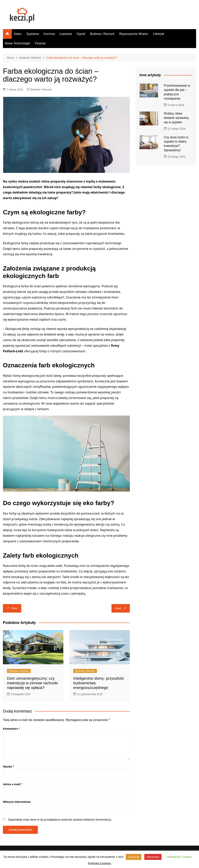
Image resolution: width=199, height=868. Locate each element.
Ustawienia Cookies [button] (179, 857)
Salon (18, 34)
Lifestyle (159, 34)
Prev (12, 608)
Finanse (40, 43)
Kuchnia (49, 34)
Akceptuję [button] (134, 857)
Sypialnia (33, 34)
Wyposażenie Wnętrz (134, 34)
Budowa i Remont (102, 34)
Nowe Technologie (17, 43)
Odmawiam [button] (153, 857)
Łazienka (66, 34)
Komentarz (11, 729)
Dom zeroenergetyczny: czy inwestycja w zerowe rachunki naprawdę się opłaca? (32, 683)
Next (121, 608)
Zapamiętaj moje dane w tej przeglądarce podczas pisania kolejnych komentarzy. (60, 819)
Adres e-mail (13, 784)
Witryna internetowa (17, 802)
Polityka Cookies (99, 863)
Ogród (81, 34)
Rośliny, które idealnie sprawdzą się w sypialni (176, 118)
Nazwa (8, 766)
